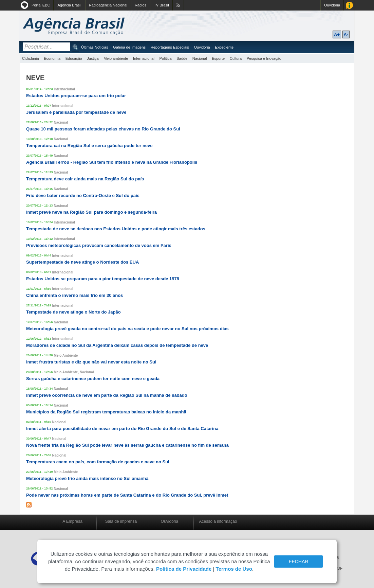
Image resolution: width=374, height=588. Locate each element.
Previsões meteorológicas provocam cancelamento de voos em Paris (99, 245)
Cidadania (31, 58)
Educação (74, 58)
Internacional (144, 58)
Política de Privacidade (184, 569)
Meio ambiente (116, 58)
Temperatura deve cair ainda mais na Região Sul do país (85, 179)
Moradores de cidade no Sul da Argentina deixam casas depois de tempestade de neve (117, 345)
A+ (337, 34)
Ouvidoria (332, 5)
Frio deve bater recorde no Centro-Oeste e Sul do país (83, 195)
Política (166, 58)
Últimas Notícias (95, 47)
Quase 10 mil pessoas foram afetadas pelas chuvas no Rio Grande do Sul (103, 129)
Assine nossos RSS (178, 5)
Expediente (224, 47)
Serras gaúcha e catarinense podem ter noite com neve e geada (93, 379)
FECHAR (299, 562)
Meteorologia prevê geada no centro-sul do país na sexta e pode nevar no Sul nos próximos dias (127, 329)
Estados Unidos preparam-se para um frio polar (76, 96)
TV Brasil (161, 5)
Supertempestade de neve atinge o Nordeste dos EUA (82, 262)
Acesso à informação (218, 521)
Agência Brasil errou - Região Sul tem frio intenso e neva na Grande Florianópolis (112, 162)
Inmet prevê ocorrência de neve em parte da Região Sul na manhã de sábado (107, 395)
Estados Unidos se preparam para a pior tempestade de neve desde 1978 (103, 279)
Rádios (141, 5)
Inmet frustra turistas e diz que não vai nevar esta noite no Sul (91, 362)
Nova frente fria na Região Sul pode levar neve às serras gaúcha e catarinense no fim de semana (127, 445)
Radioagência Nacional (108, 5)
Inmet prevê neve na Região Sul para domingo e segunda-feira (91, 212)
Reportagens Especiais (170, 47)
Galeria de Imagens (129, 47)
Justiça (93, 58)
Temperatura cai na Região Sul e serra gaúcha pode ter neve (89, 146)
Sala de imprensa (121, 521)
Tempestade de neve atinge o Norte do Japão (73, 312)
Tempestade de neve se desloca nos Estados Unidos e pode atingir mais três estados (116, 229)
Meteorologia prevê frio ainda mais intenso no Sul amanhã (87, 478)
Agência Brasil (69, 5)
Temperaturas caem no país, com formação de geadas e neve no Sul (98, 462)
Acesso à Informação (349, 5)
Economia (52, 58)
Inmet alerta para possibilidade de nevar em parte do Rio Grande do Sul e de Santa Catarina (122, 429)
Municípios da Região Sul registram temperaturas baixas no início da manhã (106, 412)
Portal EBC (41, 5)
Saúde (182, 58)
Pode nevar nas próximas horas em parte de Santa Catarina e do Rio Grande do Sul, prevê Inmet (127, 495)
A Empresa (72, 521)
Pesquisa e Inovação (264, 58)
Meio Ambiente (66, 355)
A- (346, 34)
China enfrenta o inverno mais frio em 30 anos (74, 295)
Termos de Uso (234, 569)
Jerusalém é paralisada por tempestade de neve (76, 112)
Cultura (236, 58)
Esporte (218, 58)
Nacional (200, 58)
